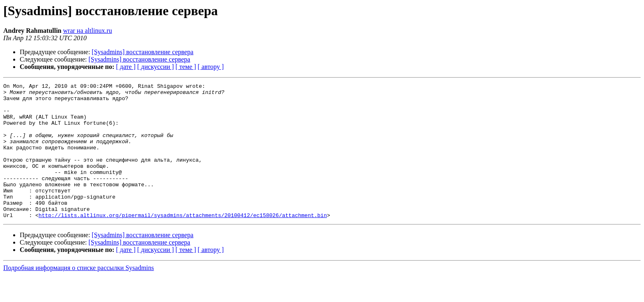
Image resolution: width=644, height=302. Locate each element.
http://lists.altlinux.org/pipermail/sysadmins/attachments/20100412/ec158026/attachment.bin (183, 242)
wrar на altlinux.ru (88, 31)
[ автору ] (210, 67)
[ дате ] (126, 67)
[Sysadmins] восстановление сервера (143, 52)
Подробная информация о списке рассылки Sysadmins (79, 295)
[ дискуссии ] (155, 67)
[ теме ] (186, 67)
